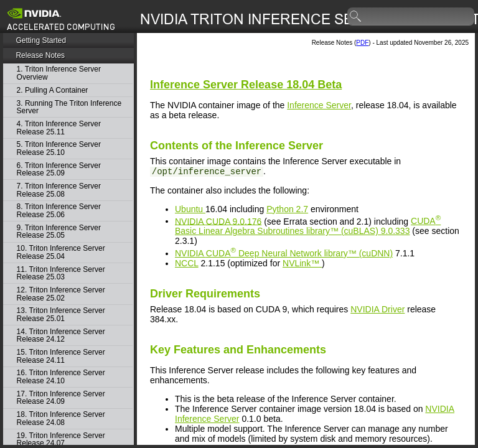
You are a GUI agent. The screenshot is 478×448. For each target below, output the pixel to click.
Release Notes (40, 55)
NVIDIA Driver (377, 309)
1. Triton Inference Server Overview (59, 73)
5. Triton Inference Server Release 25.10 (59, 148)
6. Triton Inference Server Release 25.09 (59, 170)
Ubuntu (190, 209)
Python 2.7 (287, 209)
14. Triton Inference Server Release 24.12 (61, 336)
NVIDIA (284, 253)
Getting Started (41, 40)
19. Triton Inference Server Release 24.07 (61, 440)
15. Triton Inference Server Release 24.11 (61, 356)
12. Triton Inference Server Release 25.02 (61, 294)
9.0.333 (308, 226)
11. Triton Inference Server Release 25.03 (61, 273)
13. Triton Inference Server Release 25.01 (61, 315)
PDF (362, 43)
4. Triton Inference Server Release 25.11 (59, 128)
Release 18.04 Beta (246, 85)
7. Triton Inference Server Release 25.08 (59, 190)
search (356, 17)
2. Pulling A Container (53, 91)
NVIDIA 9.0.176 (218, 221)
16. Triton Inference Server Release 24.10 (61, 377)
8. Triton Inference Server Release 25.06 (59, 211)
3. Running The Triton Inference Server (69, 107)
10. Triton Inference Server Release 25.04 (61, 252)
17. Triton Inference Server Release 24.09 (61, 398)
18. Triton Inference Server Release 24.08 (61, 418)
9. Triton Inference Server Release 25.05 (59, 232)
